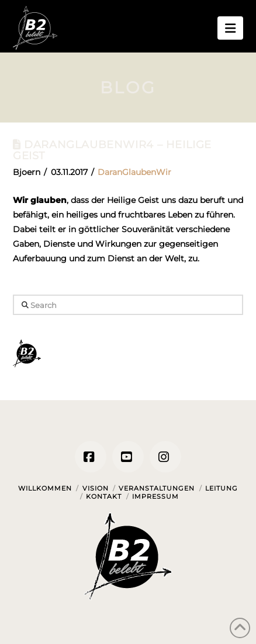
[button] (230, 28)
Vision (96, 488)
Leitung (222, 488)
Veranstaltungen (157, 488)
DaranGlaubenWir (134, 172)
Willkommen (45, 488)
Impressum (155, 496)
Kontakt (104, 496)
